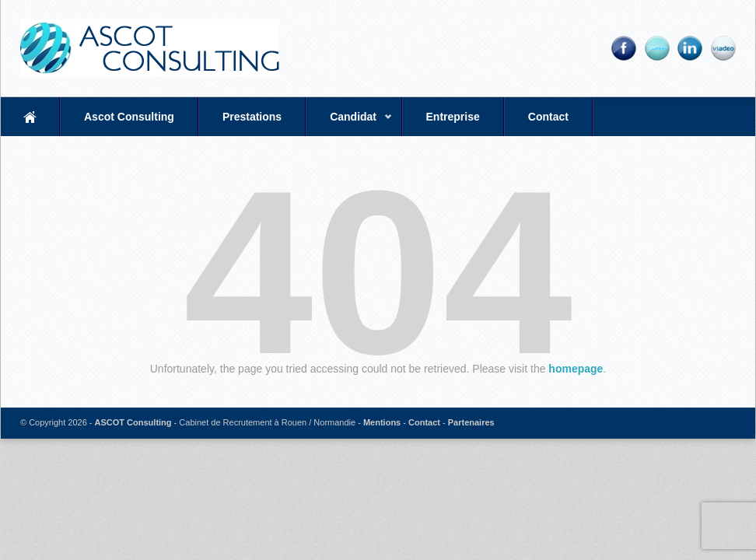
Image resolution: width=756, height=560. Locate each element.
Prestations (252, 117)
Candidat (349, 123)
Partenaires (471, 422)
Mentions (382, 422)
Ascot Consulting (129, 117)
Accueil (30, 117)
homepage (576, 369)
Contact (548, 117)
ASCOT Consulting (133, 422)
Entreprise (453, 117)
